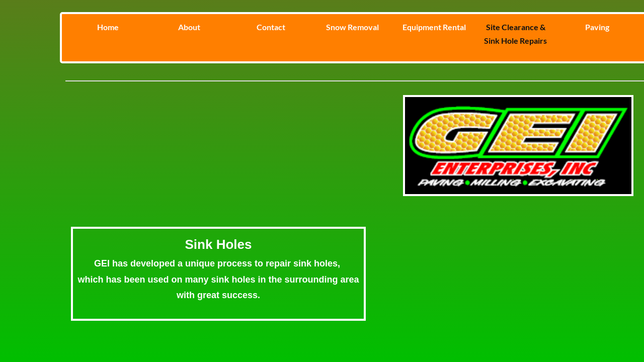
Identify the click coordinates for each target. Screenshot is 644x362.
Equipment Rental (434, 27)
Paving (597, 27)
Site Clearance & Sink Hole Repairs (515, 34)
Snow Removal (352, 27)
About (189, 27)
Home (108, 27)
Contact (271, 27)
